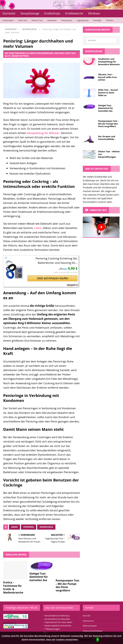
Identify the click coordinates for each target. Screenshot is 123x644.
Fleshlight (97, 20)
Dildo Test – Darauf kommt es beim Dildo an (108, 93)
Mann (14, 527)
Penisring (29, 527)
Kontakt (87, 616)
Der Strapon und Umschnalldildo (107, 138)
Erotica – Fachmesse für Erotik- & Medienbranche (13, 587)
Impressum (88, 621)
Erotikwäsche (74, 13)
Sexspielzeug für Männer (43, 133)
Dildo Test (23, 20)
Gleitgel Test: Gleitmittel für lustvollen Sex (39, 577)
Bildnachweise (90, 626)
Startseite (9, 13)
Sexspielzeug (46, 527)
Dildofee (110, 20)
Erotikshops (52, 13)
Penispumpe (67, 20)
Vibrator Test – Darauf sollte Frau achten (107, 77)
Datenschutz (86, 640)
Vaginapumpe (83, 20)
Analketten (52, 20)
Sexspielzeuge (30, 13)
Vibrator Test (37, 20)
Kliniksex (94, 13)
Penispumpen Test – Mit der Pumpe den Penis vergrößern (67, 585)
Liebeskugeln (8, 20)
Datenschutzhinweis (93, 631)
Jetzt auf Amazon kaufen (52, 278)
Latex (38, 228)
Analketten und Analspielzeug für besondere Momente (109, 62)
